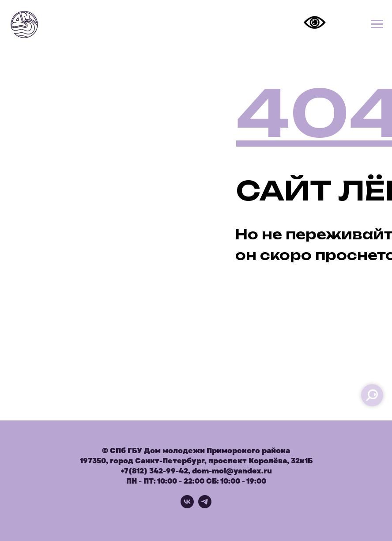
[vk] (187, 506)
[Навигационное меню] (377, 24)
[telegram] (205, 506)
